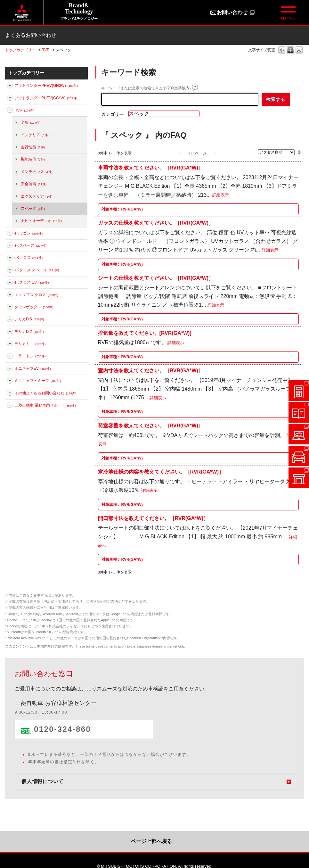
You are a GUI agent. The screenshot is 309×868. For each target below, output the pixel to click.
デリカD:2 (29, 332)
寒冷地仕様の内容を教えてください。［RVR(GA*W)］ (161, 472)
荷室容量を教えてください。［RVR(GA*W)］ (151, 425)
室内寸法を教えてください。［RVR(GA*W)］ (151, 371)
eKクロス (28, 258)
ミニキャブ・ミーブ (38, 381)
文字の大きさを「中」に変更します (290, 50)
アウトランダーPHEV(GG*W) (46, 98)
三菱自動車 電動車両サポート (45, 405)
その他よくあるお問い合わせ (45, 393)
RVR (46, 50)
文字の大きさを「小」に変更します (282, 50)
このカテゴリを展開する (10, 87)
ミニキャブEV (33, 368)
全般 (31, 122)
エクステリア (37, 196)
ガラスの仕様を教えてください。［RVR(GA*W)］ (156, 223)
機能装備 (33, 159)
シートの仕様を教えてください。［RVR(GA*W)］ (156, 278)
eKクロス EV (32, 282)
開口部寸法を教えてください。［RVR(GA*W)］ (153, 518)
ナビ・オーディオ (41, 221)
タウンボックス (34, 307)
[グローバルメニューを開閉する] (288, 12)
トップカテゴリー (20, 50)
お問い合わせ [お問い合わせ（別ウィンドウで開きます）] (232, 12)
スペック (33, 209)
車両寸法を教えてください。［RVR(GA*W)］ (151, 168)
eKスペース (30, 245)
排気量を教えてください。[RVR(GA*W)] (145, 333)
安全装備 (34, 184)
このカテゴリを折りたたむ (10, 111)
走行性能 (33, 147)
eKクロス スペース (37, 270)
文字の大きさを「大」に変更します (299, 50)
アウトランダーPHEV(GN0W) (46, 86)
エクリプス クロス (36, 295)
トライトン (30, 356)
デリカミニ (30, 344)
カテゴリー (112, 114)
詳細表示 (221, 195)
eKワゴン (28, 233)
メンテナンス (37, 172)
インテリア (35, 135)
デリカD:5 (29, 319)
